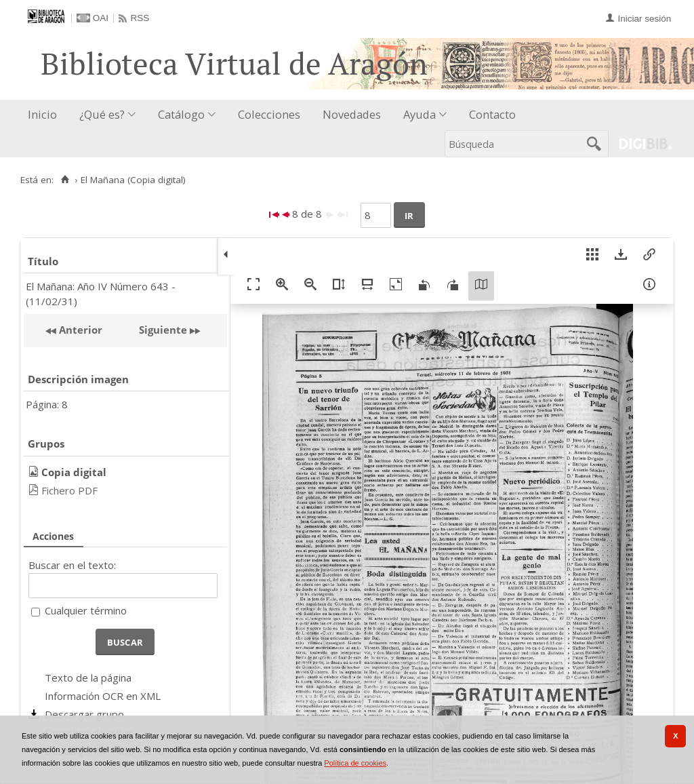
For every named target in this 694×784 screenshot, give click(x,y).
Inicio (42, 114)
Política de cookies (355, 763)
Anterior (79, 330)
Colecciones (269, 114)
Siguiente (163, 330)
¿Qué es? (102, 114)
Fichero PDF (69, 490)
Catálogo (181, 114)
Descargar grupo (84, 714)
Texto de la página (88, 678)
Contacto (492, 114)
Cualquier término (86, 610)
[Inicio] (65, 180)
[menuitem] (45, 115)
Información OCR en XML (103, 696)
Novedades (352, 114)
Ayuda (420, 114)
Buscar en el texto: (72, 565)
